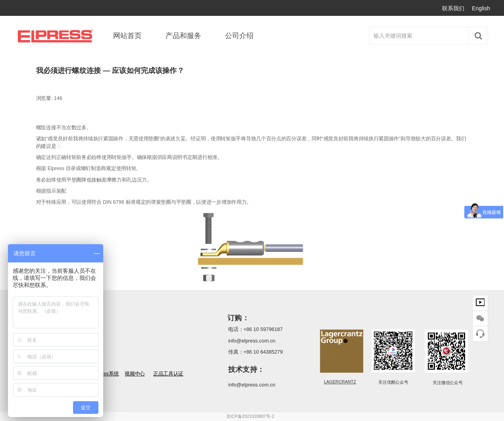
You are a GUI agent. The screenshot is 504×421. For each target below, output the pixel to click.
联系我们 (453, 8)
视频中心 (135, 374)
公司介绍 (239, 36)
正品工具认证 (168, 374)
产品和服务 (183, 36)
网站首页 (127, 36)
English (481, 8)
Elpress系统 (105, 374)
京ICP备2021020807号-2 (250, 416)
